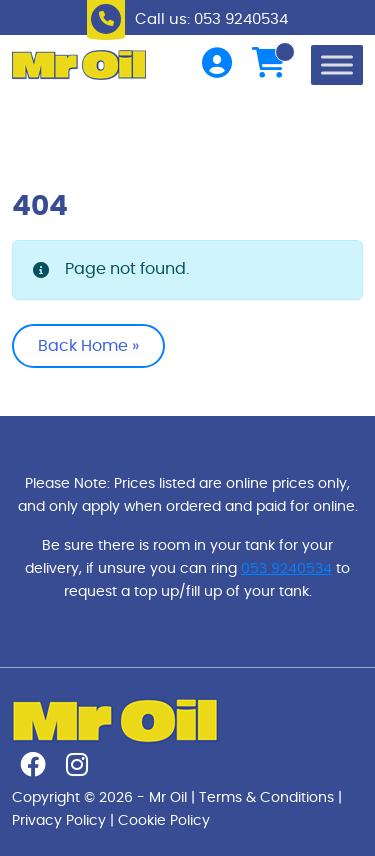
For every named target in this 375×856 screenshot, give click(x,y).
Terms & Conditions (266, 797)
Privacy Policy (59, 820)
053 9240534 (286, 568)
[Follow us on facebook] (33, 769)
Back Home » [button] (88, 346)
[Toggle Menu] (337, 64)
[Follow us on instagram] (77, 769)
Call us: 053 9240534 (211, 19)
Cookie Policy (164, 820)
